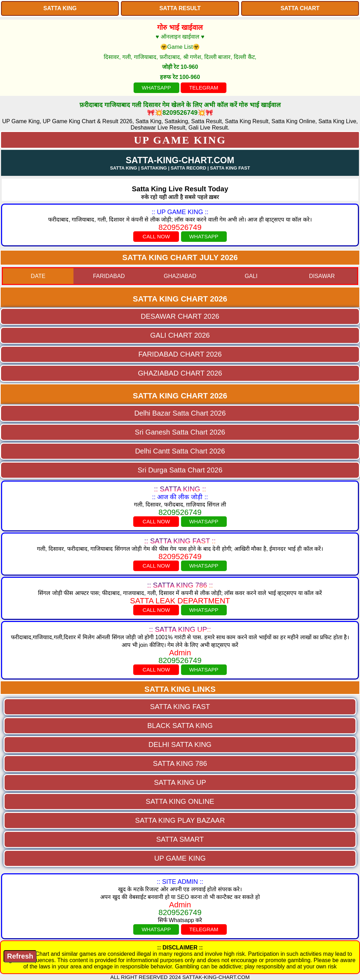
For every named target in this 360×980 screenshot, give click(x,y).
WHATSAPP (156, 88)
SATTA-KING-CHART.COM (180, 160)
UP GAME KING (180, 140)
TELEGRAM (204, 88)
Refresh (20, 956)
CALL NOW (156, 236)
